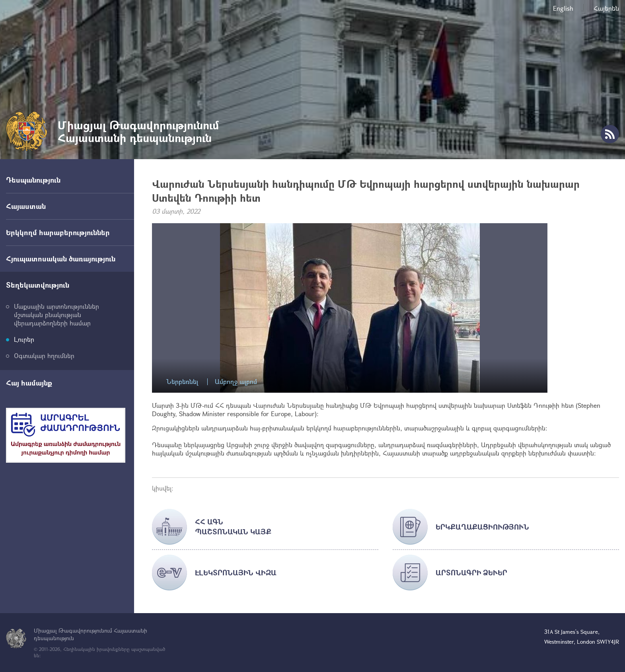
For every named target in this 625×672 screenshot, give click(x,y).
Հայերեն (606, 8)
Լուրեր (24, 339)
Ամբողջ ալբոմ (236, 382)
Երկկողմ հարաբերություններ (58, 232)
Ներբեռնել (182, 382)
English (563, 8)
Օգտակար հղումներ (44, 355)
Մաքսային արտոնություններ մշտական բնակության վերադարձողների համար (56, 315)
